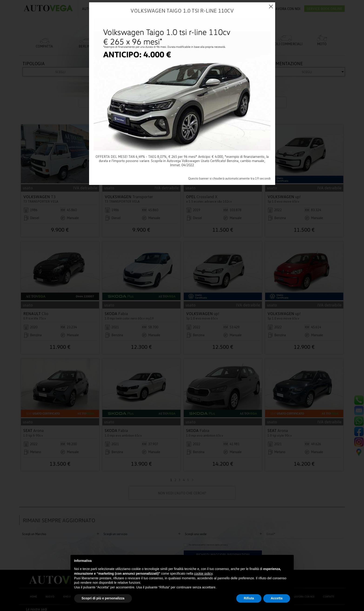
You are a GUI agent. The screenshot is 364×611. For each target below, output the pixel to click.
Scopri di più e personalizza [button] (103, 598)
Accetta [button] (277, 598)
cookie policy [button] (203, 574)
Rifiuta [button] (249, 598)
